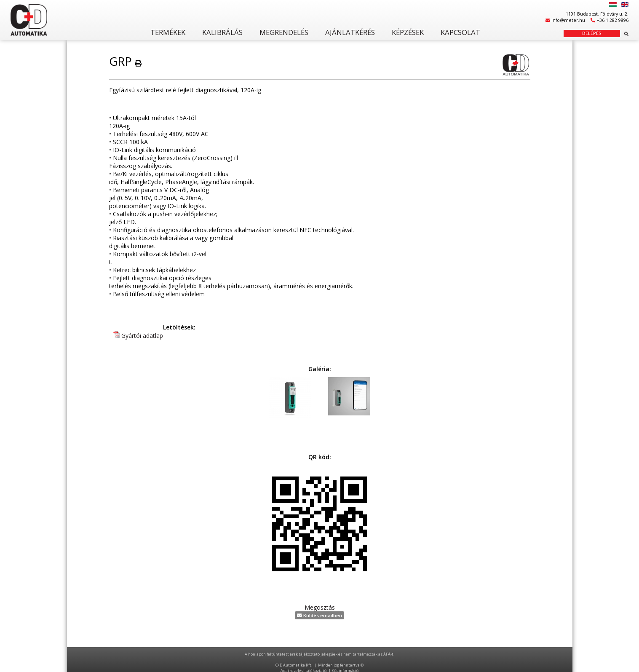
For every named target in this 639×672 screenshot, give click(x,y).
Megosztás (320, 607)
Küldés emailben (319, 615)
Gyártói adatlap (142, 336)
